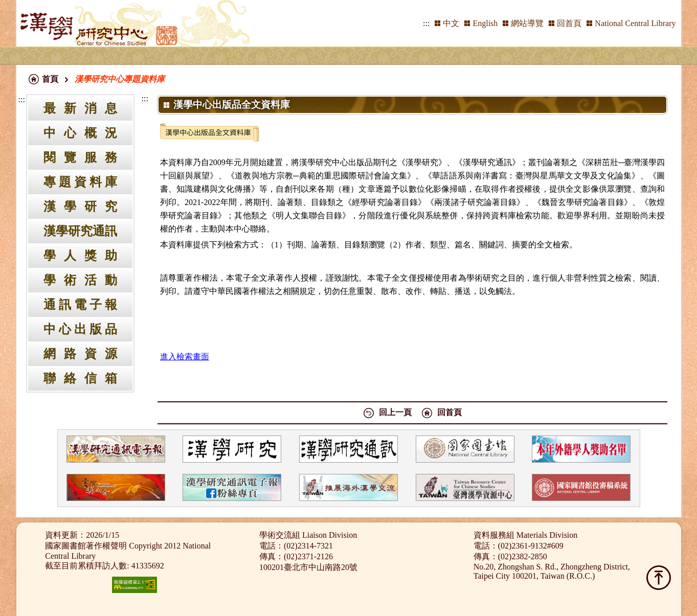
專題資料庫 (80, 182)
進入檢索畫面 (185, 357)
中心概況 (80, 133)
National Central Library (635, 23)
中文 (451, 23)
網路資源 (80, 354)
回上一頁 (395, 412)
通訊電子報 (80, 305)
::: (426, 23)
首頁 (50, 79)
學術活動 (80, 280)
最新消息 (80, 108)
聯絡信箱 (80, 378)
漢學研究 (80, 207)
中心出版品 (80, 329)
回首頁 (569, 23)
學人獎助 (80, 256)
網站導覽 (527, 23)
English (485, 23)
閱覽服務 (80, 157)
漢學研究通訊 (80, 231)
